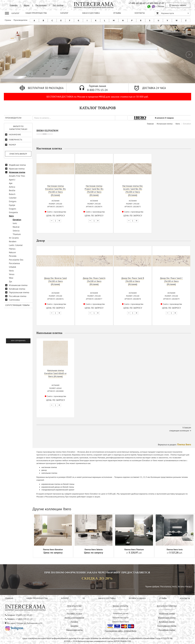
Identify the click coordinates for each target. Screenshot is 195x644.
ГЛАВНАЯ (9, 598)
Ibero (11, 216)
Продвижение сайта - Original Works (121, 630)
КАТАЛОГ (64, 13)
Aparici (12, 180)
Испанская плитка (17, 172)
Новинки (14, 5)
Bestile (12, 190)
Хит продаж (58, 5)
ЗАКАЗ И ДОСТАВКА (91, 13)
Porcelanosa (14, 263)
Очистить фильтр (18, 154)
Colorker (13, 198)
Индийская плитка (17, 165)
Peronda (13, 256)
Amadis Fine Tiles (17, 176)
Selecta (16, 231)
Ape (11, 183)
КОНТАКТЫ (140, 13)
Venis (11, 271)
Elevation (17, 220)
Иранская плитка (17, 169)
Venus (12, 274)
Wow (11, 278)
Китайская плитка (17, 289)
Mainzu (12, 249)
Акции (27, 5)
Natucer (12, 252)
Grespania (13, 212)
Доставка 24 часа (74, 613)
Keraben (13, 241)
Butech (12, 194)
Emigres (13, 201)
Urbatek (12, 267)
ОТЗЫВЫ (117, 13)
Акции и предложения (74, 617)
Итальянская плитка (18, 285)
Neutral (16, 227)
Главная (150, 124)
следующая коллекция (179, 430)
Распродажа (41, 5)
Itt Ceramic (14, 238)
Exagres (12, 209)
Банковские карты (121, 617)
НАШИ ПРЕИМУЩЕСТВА (36, 13)
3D (84, 598)
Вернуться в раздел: (174, 444)
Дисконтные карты (74, 629)
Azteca (12, 187)
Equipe (12, 205)
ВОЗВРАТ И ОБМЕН (137, 598)
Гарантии (74, 625)
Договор (74, 621)
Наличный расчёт (121, 613)
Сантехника (14, 300)
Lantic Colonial (16, 245)
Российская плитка (18, 296)
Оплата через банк (121, 621)
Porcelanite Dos (16, 260)
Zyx (11, 282)
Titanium (17, 234)
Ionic (15, 223)
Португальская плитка (19, 292)
